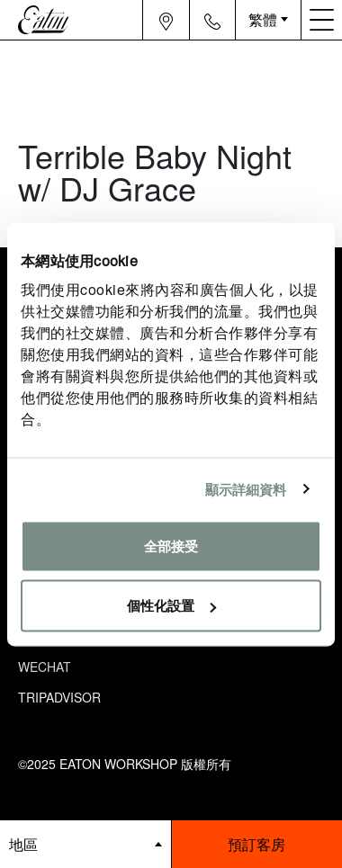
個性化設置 (171, 605)
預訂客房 (256, 844)
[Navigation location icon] (166, 20)
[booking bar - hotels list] (85, 844)
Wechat (45, 667)
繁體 (263, 19)
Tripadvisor (59, 697)
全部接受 (171, 546)
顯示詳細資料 (246, 489)
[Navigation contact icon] (212, 20)
